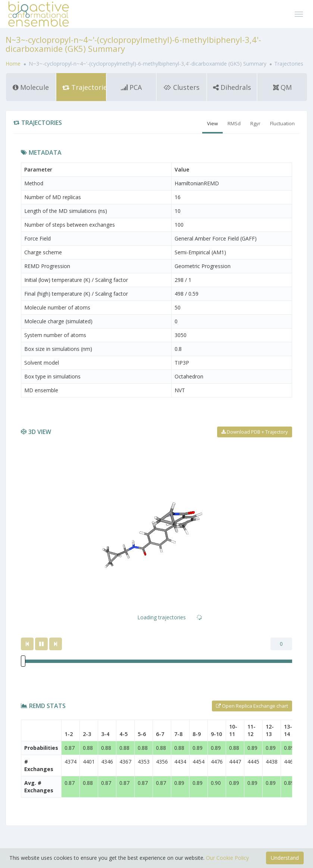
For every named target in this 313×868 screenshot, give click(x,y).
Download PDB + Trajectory (255, 432)
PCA (131, 87)
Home (14, 64)
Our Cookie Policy (227, 858)
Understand (285, 858)
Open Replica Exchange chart (252, 706)
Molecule (31, 87)
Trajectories (84, 87)
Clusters (181, 87)
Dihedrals (232, 87)
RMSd (234, 123)
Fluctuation (282, 123)
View (212, 123)
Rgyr (255, 123)
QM (282, 87)
